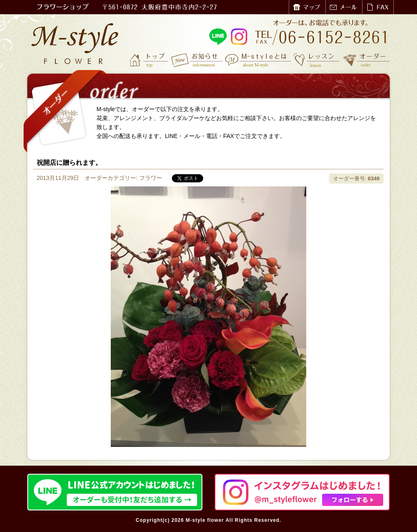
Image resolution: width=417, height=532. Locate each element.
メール (344, 7)
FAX (378, 7)
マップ (307, 7)
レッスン (316, 60)
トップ (149, 60)
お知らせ (197, 60)
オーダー (366, 60)
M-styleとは (258, 60)
